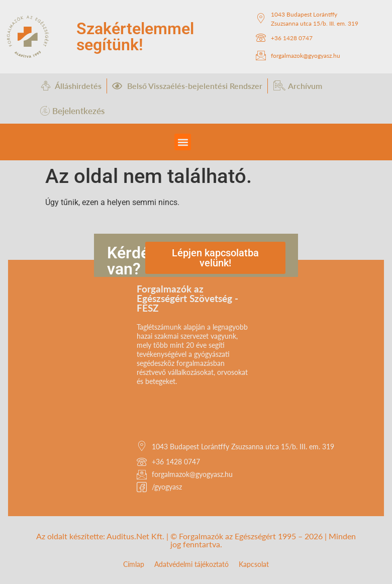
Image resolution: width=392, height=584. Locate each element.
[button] (183, 142)
